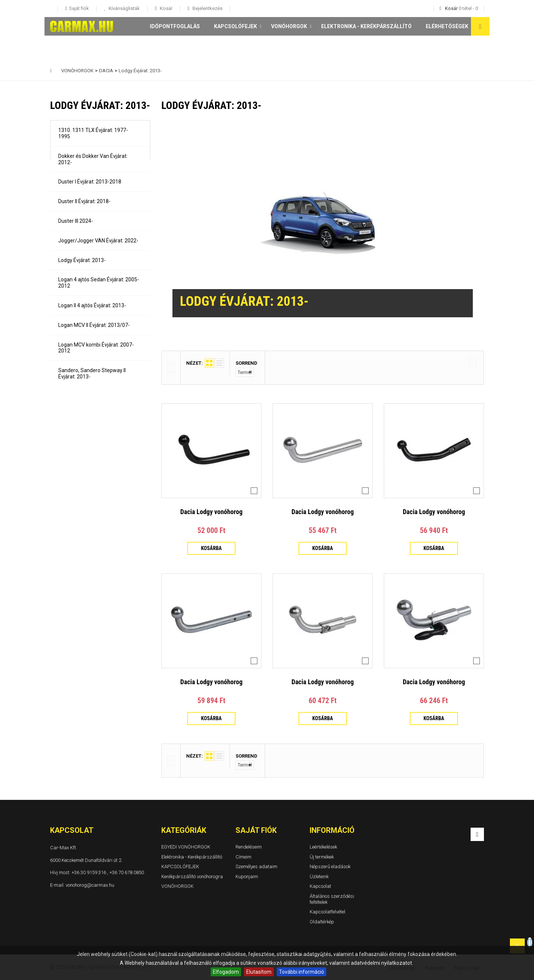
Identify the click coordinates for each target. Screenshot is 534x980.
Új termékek (322, 856)
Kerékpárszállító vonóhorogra (192, 876)
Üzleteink (319, 876)
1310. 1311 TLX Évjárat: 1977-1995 (93, 133)
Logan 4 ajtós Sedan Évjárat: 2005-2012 (99, 283)
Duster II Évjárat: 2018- (84, 201)
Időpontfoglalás (175, 26)
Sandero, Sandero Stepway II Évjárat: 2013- (92, 373)
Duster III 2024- (76, 221)
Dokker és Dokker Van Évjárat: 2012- (93, 159)
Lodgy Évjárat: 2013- (82, 260)
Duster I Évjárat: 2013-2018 (90, 182)
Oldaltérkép (322, 922)
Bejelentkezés (207, 8)
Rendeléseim (249, 847)
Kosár (166, 8)
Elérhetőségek (447, 26)
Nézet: (195, 363)
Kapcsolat (320, 886)
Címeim (243, 856)
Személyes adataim (256, 866)
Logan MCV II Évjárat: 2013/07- (94, 325)
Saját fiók (256, 830)
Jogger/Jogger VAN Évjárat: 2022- (98, 241)
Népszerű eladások (330, 866)
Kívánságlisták (124, 8)
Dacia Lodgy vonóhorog (211, 512)
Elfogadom (226, 972)
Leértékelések (323, 847)
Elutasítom (259, 972)
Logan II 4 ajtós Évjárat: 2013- (92, 305)
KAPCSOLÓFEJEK (235, 26)
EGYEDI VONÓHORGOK (186, 847)
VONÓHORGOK (289, 26)
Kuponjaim (247, 876)
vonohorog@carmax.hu (90, 885)
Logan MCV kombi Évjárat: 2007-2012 (96, 348)
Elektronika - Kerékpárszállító (366, 26)
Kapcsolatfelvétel (327, 912)
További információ (301, 972)
